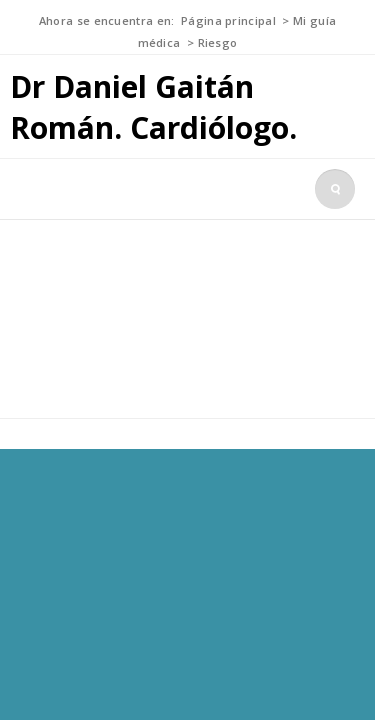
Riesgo (218, 42)
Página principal (228, 20)
